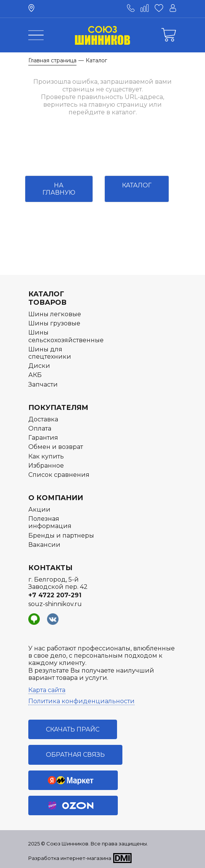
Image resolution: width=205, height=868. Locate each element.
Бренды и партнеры (61, 536)
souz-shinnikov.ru (55, 604)
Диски (39, 366)
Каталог (137, 185)
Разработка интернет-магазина (70, 858)
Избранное (46, 466)
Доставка (43, 419)
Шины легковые (55, 314)
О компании (56, 498)
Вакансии (44, 545)
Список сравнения (59, 475)
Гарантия (43, 438)
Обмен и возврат (56, 447)
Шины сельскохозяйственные (66, 336)
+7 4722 (55, 595)
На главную (59, 189)
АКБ (35, 375)
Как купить (46, 456)
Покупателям (58, 408)
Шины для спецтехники (50, 353)
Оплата (40, 428)
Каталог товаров (47, 298)
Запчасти (43, 384)
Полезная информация (50, 522)
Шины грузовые (54, 323)
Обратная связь (75, 755)
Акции (39, 510)
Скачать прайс (73, 729)
